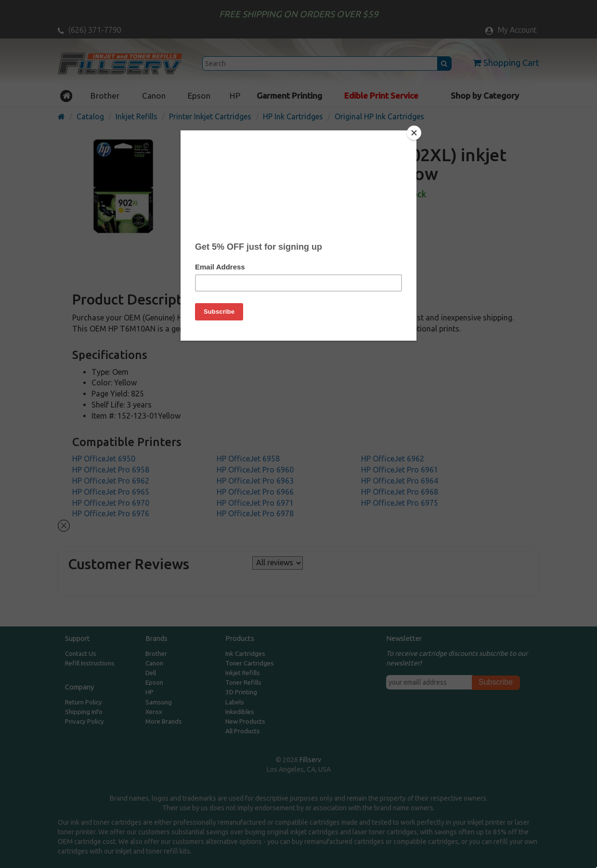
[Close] (414, 133)
